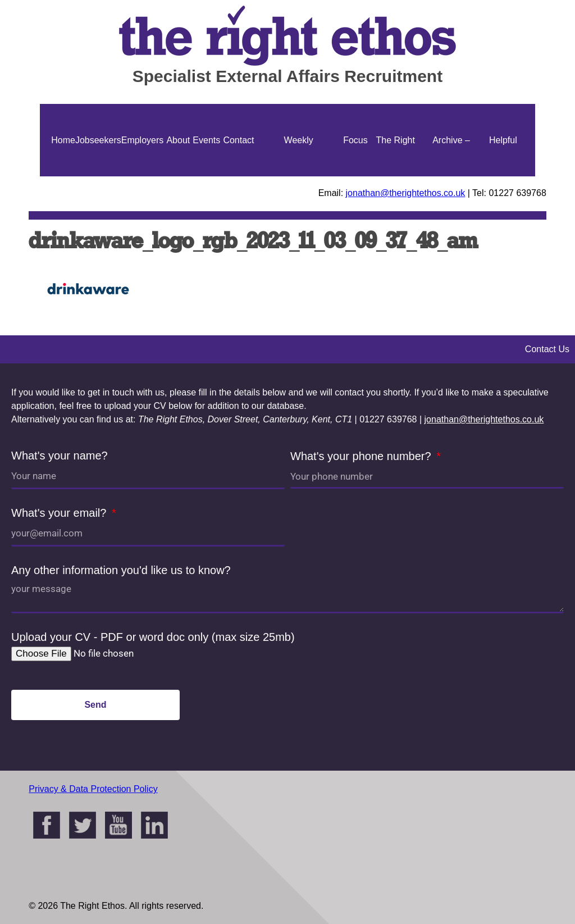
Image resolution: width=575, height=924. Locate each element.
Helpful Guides (503, 176)
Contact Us (238, 176)
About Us (178, 176)
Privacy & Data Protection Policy (93, 789)
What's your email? (60, 513)
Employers (143, 140)
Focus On (355, 176)
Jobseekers (98, 140)
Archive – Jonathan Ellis (451, 176)
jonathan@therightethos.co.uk (406, 193)
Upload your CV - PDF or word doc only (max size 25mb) (153, 637)
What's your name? (60, 456)
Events (206, 140)
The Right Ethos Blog (396, 176)
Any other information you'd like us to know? (121, 570)
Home (63, 140)
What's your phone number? (362, 456)
